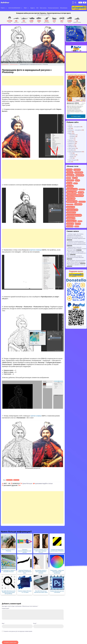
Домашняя (5, 64)
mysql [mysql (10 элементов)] (69, 178)
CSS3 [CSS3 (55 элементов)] (69, 170)
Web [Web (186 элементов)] (70, 186)
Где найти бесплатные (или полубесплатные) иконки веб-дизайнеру (8, 592)
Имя (3, 623)
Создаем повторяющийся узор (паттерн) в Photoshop (57, 550)
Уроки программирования (14, 8)
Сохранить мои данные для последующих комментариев (18, 631)
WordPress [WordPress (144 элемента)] (72, 189)
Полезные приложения (53, 8)
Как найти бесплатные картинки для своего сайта (41, 592)
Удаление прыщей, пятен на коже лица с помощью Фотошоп (41, 551)
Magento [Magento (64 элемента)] (70, 175)
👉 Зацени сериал (76, 116)
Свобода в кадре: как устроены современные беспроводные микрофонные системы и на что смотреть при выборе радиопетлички (76, 236)
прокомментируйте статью (44, 483)
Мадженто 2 (71, 143)
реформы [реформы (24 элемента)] (70, 224)
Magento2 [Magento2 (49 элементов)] (80, 175)
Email (35, 623)
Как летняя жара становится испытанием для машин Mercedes (75, 257)
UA (85, 2)
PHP (71, 158)
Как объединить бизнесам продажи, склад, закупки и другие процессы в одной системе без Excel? (76, 262)
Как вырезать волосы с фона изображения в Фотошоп (41, 572)
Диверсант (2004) (73, 103)
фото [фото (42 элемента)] (78, 224)
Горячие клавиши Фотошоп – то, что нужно (25, 592)
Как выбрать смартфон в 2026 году (76, 265)
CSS (71, 153)
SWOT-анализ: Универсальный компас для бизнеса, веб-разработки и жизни (76, 253)
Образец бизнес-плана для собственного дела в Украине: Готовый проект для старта (76, 249)
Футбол (72, 138)
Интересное (71, 142)
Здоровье (71, 140)
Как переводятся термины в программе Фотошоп (9, 571)
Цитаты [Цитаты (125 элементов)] (71, 199)
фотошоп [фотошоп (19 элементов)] (70, 226)
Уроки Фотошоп (14, 64)
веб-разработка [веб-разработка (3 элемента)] (70, 204)
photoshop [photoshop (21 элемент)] (70, 180)
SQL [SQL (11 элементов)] (76, 183)
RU (80, 2)
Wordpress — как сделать (75, 130)
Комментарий (6, 608)
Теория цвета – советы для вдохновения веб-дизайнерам (57, 572)
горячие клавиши (36, 250)
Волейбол (73, 136)
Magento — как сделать (74, 127)
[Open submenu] (6, 8)
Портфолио (71, 147)
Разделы (3, 8)
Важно (70, 132)
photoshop (9, 480)
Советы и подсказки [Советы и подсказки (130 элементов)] (75, 196)
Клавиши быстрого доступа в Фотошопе (57, 592)
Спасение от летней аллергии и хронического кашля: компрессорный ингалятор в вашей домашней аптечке (76, 243)
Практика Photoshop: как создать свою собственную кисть (25, 572)
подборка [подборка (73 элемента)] (71, 218)
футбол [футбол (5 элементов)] (77, 226)
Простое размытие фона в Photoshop (8, 550)
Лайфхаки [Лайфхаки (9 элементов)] (82, 189)
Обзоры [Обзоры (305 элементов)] (71, 192)
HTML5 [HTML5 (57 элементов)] (70, 172)
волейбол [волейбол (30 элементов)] (78, 204)
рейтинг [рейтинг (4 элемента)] (80, 221)
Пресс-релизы (43, 8)
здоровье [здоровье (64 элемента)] (71, 207)
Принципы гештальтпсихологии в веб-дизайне (25, 551)
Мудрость (33, 8)
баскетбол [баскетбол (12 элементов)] (82, 202)
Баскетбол (73, 135)
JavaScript (73, 155)
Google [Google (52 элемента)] (77, 170)
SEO (37, 8)
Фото (70, 162)
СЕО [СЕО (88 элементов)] (81, 192)
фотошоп (16, 480)
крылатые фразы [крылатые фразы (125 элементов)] (74, 215)
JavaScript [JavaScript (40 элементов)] (79, 173)
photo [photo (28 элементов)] (75, 178)
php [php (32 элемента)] (77, 180)
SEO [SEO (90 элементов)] (69, 183)
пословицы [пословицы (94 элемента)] (71, 221)
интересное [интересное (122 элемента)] (72, 210)
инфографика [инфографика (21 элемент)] (71, 213)
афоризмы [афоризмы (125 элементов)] (72, 202)
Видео (25, 8)
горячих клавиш (36, 416)
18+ (69, 125)
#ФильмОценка (64, 8)
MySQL (72, 156)
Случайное (71, 150)
